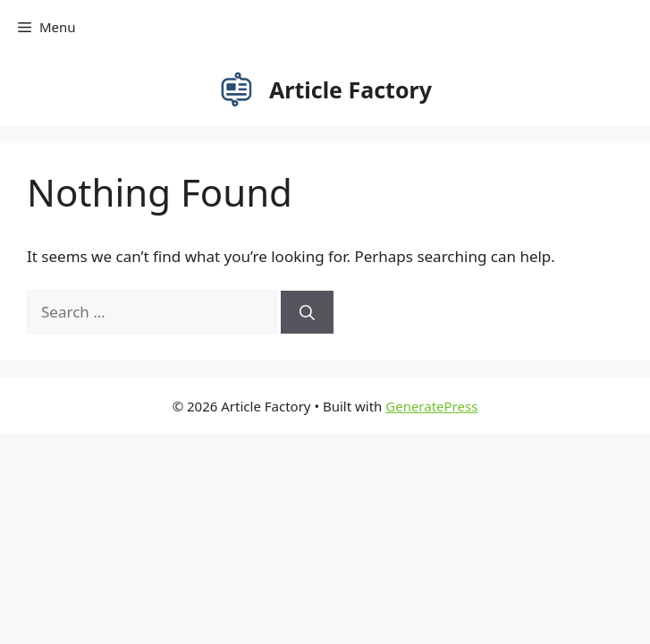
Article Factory (350, 89)
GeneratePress (431, 406)
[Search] (307, 312)
